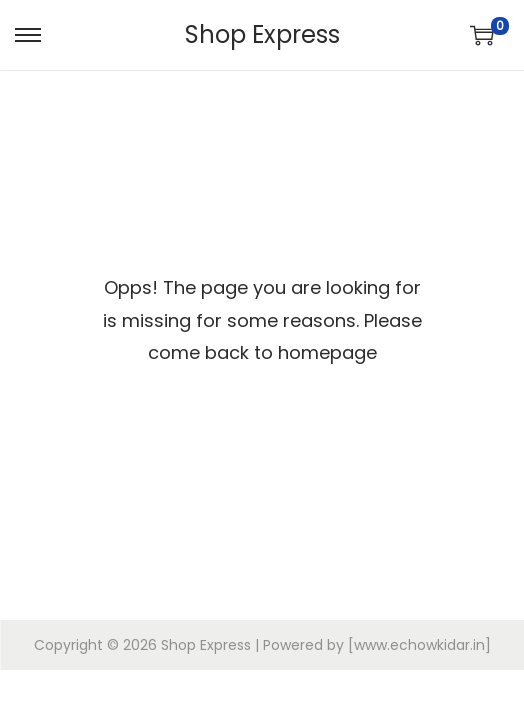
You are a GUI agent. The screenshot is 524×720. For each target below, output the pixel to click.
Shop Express (262, 34)
